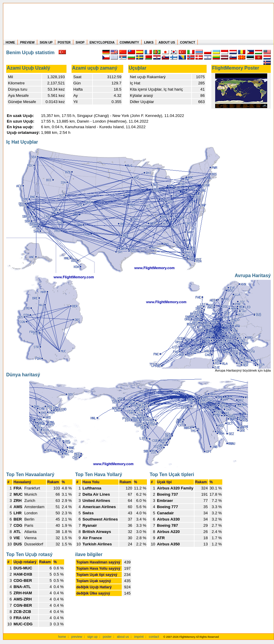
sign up (93, 637)
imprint (139, 637)
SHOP (80, 42)
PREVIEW (27, 42)
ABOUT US (167, 42)
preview (77, 637)
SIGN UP (46, 42)
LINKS (149, 42)
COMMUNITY (129, 42)
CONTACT (188, 42)
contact (154, 637)
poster (107, 637)
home (62, 637)
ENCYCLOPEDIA (102, 42)
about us (123, 637)
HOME (10, 42)
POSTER (64, 42)
